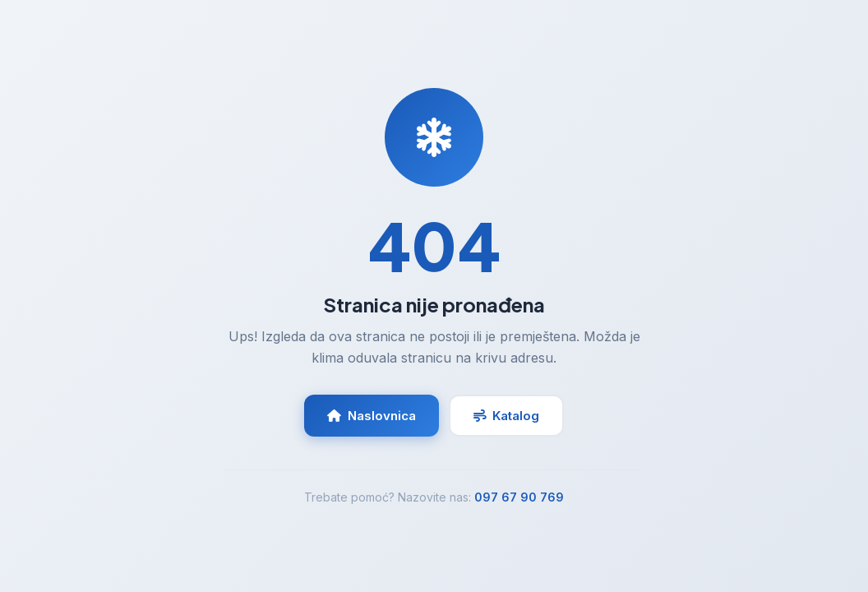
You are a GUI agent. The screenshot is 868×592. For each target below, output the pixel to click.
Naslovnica (372, 416)
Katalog (506, 416)
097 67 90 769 (519, 497)
